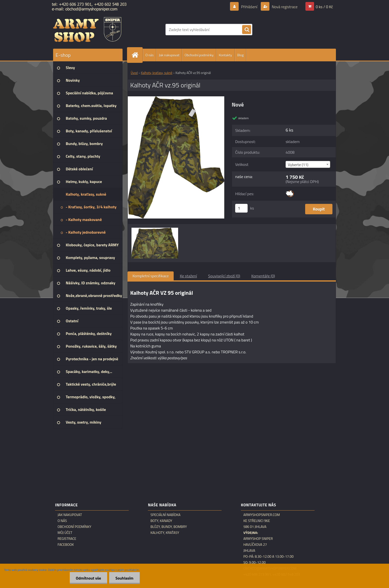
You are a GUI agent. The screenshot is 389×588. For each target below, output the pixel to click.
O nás (149, 55)
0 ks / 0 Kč (324, 7)
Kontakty (225, 55)
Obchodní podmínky (199, 55)
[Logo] (87, 30)
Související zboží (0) (224, 276)
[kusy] (241, 208)
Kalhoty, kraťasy (165, 533)
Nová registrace (284, 7)
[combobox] (308, 164)
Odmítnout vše (89, 578)
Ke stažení (188, 276)
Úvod (134, 73)
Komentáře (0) (263, 276)
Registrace (67, 539)
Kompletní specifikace (151, 276)
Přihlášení (249, 7)
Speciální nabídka (165, 515)
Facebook (66, 545)
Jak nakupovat (169, 55)
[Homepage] (137, 55)
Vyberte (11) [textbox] (298, 165)
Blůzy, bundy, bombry (169, 527)
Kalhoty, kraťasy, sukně (157, 73)
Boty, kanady (161, 521)
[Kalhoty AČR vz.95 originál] (176, 98)
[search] (247, 30)
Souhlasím (124, 578)
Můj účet (65, 533)
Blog (240, 55)
